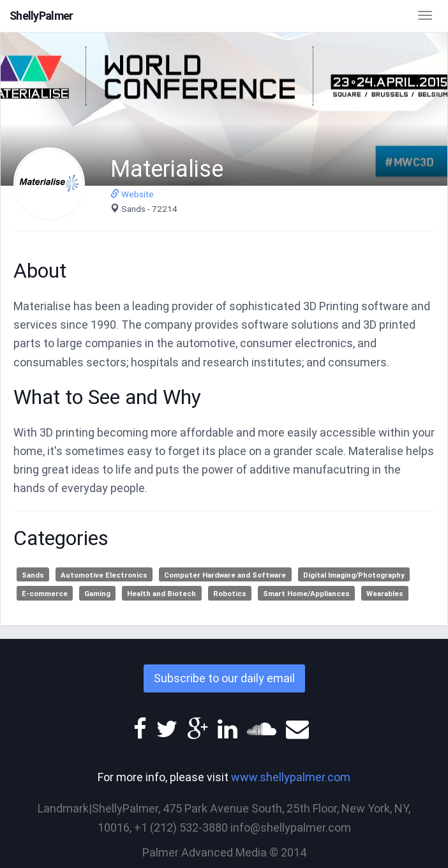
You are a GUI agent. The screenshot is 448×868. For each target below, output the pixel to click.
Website (132, 194)
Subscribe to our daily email (224, 678)
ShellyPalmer (41, 16)
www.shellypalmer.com (291, 777)
